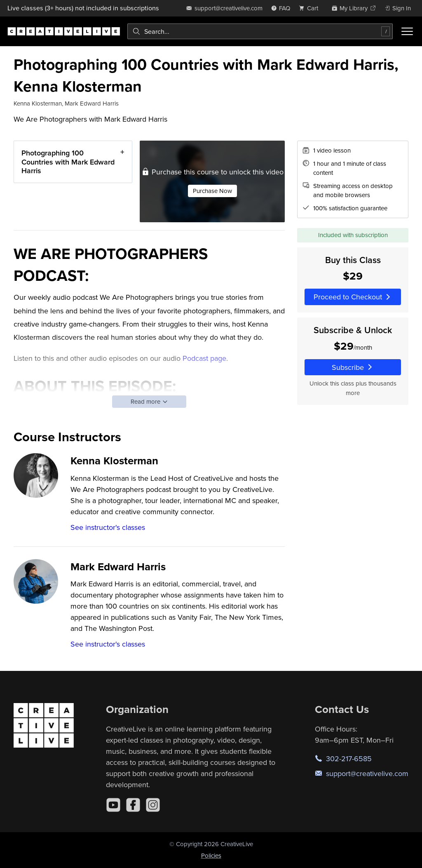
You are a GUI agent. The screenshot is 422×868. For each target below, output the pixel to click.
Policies (211, 855)
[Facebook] (133, 805)
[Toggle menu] (407, 31)
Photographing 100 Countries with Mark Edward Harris (68, 162)
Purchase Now (212, 191)
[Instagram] (153, 805)
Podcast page (204, 358)
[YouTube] (113, 805)
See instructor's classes (108, 527)
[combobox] (260, 31)
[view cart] (311, 8)
